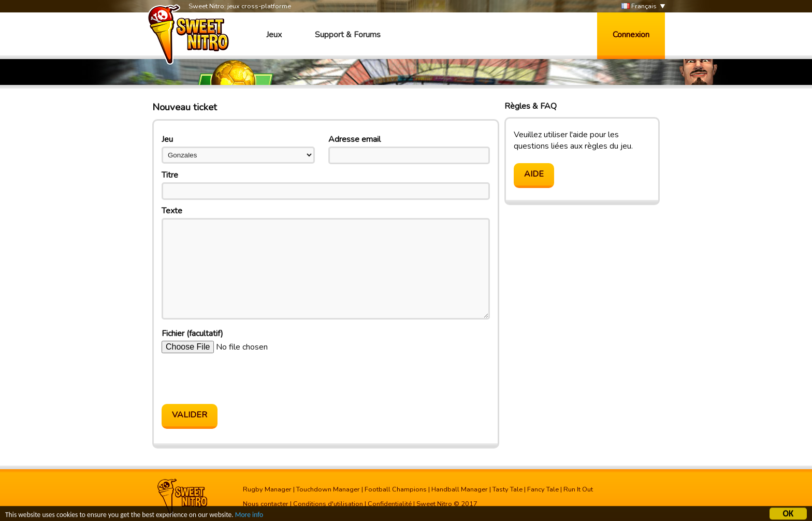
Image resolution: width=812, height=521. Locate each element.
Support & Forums (348, 35)
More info (249, 516)
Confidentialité (390, 504)
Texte (172, 211)
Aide (534, 174)
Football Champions (396, 489)
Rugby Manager (267, 489)
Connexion (631, 35)
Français (639, 6)
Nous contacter (266, 504)
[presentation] (240, 379)
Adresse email (354, 139)
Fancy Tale (543, 489)
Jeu (167, 139)
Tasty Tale (508, 489)
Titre (170, 175)
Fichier (192, 334)
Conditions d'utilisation (328, 504)
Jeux (274, 35)
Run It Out (578, 489)
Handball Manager (460, 489)
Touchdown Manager (328, 489)
